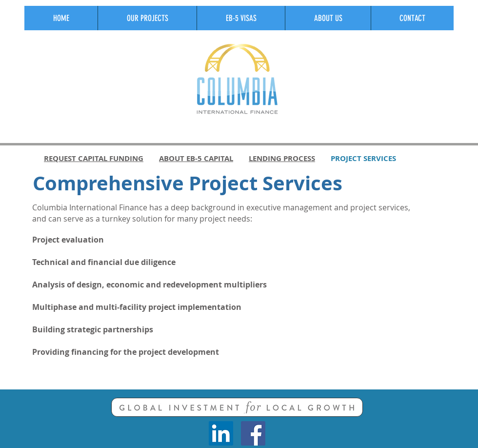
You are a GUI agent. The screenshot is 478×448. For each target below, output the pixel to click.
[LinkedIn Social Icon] (221, 433)
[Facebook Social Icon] (253, 433)
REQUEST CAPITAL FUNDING (94, 158)
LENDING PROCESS (282, 158)
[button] (147, 18)
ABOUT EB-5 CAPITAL (196, 158)
